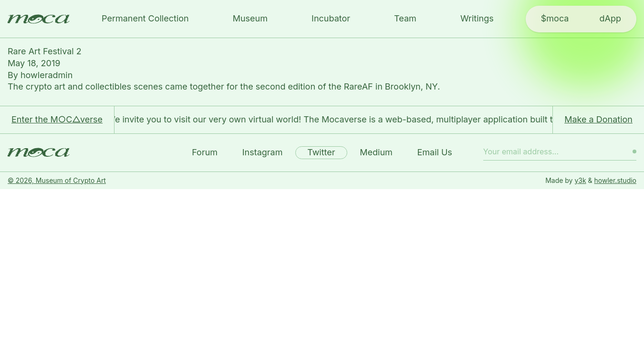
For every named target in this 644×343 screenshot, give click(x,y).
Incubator (331, 18)
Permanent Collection (145, 18)
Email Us (434, 152)
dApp (610, 18)
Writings (477, 18)
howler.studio (615, 180)
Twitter (321, 152)
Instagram (263, 152)
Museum (250, 18)
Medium (376, 152)
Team (405, 18)
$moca (555, 18)
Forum (205, 152)
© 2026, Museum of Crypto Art (57, 180)
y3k (580, 180)
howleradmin (47, 75)
